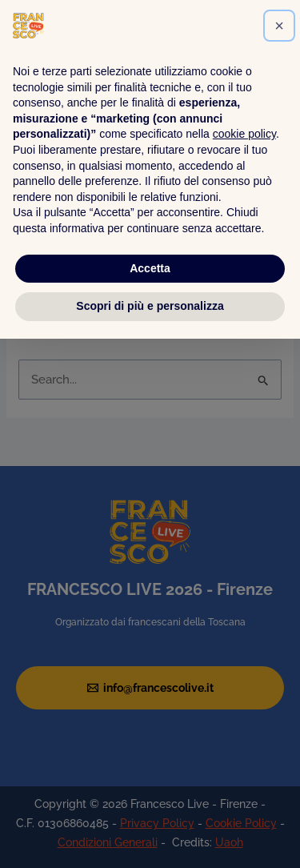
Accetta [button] (150, 798)
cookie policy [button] (244, 664)
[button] (279, 555)
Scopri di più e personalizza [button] (150, 835)
